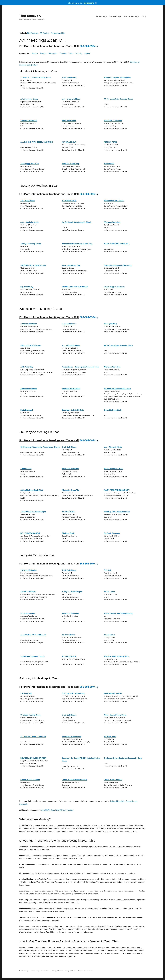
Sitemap (54, 971)
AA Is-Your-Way (27, 367)
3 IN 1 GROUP (26, 693)
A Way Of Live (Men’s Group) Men (117, 77)
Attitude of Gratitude (29, 388)
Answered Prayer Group (72, 736)
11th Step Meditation (29, 324)
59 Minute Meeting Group (30, 715)
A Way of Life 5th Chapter (114, 201)
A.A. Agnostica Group (29, 99)
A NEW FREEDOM (69, 201)
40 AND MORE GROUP (113, 693)
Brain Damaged (27, 410)
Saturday (79, 53)
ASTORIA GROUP (69, 142)
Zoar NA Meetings (48, 810)
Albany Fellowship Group (31, 244)
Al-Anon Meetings (131, 16)
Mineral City (121, 801)
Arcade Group (109, 635)
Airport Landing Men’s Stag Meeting (118, 613)
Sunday (87, 53)
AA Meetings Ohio (58, 33)
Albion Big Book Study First (32, 490)
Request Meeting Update (66, 971)
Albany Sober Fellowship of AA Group (77, 244)
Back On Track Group (71, 164)
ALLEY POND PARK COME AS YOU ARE (37, 142)
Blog (144, 16)
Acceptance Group (28, 613)
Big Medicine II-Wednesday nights (117, 388)
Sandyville (130, 801)
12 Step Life (80, 971)
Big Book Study (27, 287)
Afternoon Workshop (29, 121)
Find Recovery (30, 16)
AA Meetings (101, 16)
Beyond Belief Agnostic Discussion (118, 265)
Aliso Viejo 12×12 (69, 121)
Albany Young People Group (115, 715)
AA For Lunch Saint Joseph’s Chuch (118, 99)
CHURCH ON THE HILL (113, 780)
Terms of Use (45, 971)
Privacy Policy (34, 971)
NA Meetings (115, 16)
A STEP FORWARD (28, 592)
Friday (71, 53)
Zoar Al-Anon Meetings (65, 810)
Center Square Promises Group (75, 780)
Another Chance (69, 635)
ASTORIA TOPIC (110, 142)
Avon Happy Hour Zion (30, 164)
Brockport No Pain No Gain (73, 410)
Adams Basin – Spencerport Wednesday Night (81, 367)
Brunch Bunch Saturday (30, 780)
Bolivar (113, 801)
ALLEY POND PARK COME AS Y (117, 244)
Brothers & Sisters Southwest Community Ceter (123, 758)
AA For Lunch (26, 469)
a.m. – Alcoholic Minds (71, 99)
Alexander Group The (71, 490)
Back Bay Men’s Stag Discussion (117, 512)
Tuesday (43, 53)
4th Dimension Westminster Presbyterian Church (40, 447)
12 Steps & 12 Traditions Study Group (35, 77)
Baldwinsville (109, 164)
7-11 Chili (107, 570)
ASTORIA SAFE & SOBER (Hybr (33, 265)
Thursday (63, 53)
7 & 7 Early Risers (69, 77)
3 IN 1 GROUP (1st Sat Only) (73, 693)
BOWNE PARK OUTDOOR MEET (75, 287)
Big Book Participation (71, 388)
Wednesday (53, 53)
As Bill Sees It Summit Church (32, 656)
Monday (35, 53)
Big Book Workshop (112, 533)
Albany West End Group (113, 469)
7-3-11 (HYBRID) (110, 324)
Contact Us (89, 971)
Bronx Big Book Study (113, 410)
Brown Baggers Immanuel (114, 287)
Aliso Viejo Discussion (113, 121)
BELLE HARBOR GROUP (30, 533)
